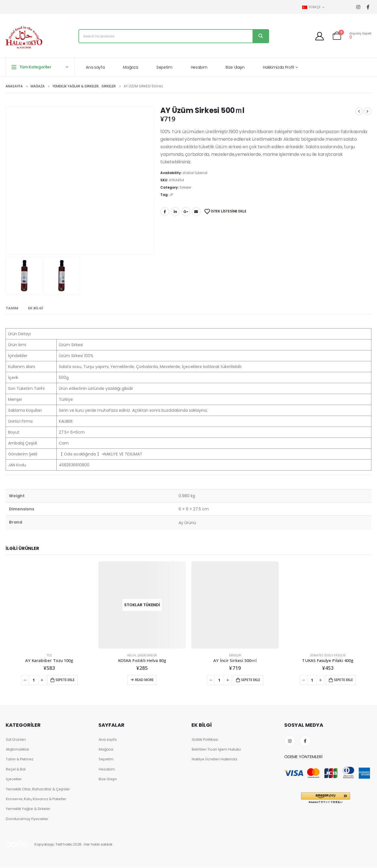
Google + (186, 212)
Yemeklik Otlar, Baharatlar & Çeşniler (39, 789)
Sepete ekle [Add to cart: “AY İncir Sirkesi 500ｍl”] (251, 680)
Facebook (165, 212)
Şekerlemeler (147, 655)
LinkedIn (175, 212)
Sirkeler (185, 187)
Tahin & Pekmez (20, 759)
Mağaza (130, 67)
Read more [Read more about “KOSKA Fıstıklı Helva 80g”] (144, 680)
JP (171, 195)
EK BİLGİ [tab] (36, 308)
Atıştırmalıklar (18, 749)
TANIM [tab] (12, 308)
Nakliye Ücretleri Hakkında (215, 759)
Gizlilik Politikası (205, 739)
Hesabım (199, 67)
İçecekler (14, 779)
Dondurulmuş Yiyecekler (28, 819)
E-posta (196, 212)
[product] (49, 605)
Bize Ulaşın (235, 67)
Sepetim (164, 67)
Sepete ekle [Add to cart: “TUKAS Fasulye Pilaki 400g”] (343, 680)
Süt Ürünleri (16, 739)
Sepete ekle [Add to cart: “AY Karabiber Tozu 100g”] (65, 680)
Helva (132, 655)
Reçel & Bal (16, 769)
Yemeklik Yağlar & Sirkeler (29, 809)
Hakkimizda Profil (278, 67)
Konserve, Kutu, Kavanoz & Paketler (37, 799)
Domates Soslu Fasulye (328, 655)
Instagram (290, 741)
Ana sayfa (95, 67)
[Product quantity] (34, 680)
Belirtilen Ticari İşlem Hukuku (217, 749)
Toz (49, 655)
